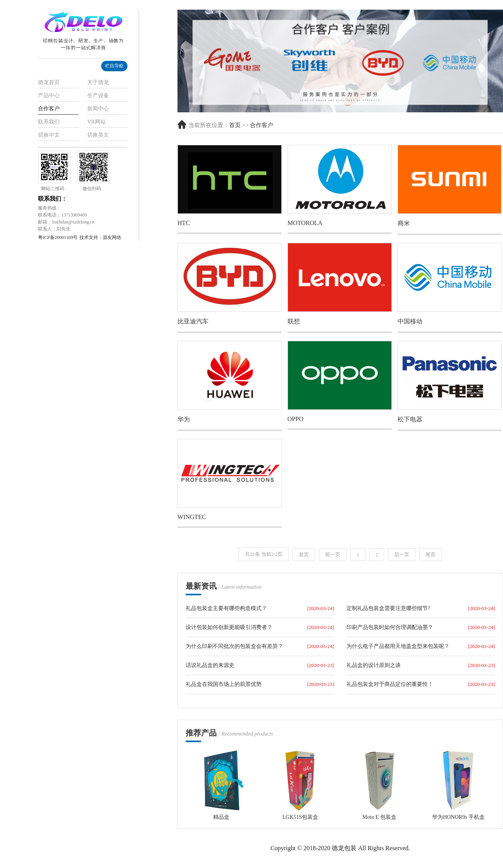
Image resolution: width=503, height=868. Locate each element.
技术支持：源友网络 (100, 237)
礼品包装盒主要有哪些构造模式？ (226, 608)
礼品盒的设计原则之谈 (374, 665)
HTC (184, 223)
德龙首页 (49, 82)
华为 (184, 419)
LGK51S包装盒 (301, 817)
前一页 (333, 554)
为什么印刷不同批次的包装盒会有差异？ (234, 646)
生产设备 (98, 95)
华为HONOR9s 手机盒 (458, 817)
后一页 (402, 554)
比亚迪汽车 (193, 321)
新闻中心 (98, 109)
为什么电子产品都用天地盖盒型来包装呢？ (398, 646)
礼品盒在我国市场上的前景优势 (224, 684)
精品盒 (221, 817)
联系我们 (49, 122)
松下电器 (410, 419)
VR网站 (96, 122)
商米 (404, 223)
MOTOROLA (305, 223)
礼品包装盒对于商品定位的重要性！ (390, 684)
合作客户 (49, 109)
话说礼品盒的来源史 (210, 665)
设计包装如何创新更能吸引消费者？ (229, 627)
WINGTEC (192, 517)
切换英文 (98, 135)
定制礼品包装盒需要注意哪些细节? (388, 608)
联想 (294, 321)
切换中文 (49, 135)
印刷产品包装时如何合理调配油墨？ (390, 627)
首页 (235, 125)
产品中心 (49, 95)
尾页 (431, 554)
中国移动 (410, 321)
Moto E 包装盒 (379, 817)
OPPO (295, 419)
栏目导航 (114, 66)
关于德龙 (98, 82)
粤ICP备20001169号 (58, 237)
